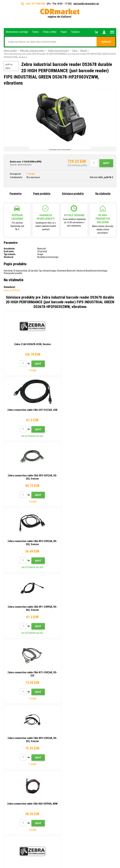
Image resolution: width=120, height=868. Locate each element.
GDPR (65, 753)
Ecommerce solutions (54, 853)
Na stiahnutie (103, 194)
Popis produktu (42, 194)
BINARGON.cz (70, 853)
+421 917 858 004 (33, 4)
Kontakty (66, 721)
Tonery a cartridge (72, 864)
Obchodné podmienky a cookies (77, 749)
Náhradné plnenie (70, 767)
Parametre (16, 194)
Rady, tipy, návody (70, 726)
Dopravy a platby (70, 730)
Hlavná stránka (10, 51)
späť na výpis (9, 66)
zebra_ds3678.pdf (12, 290)
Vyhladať (106, 42)
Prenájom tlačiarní (70, 763)
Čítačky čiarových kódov (58, 51)
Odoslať (110, 700)
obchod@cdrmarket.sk (86, 4)
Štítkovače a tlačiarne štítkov (32, 51)
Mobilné (84, 51)
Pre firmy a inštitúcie (72, 758)
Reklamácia (68, 744)
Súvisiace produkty (73, 194)
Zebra (75, 51)
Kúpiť (106, 163)
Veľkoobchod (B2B (71, 735)
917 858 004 (17, 722)
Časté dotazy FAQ (71, 740)
